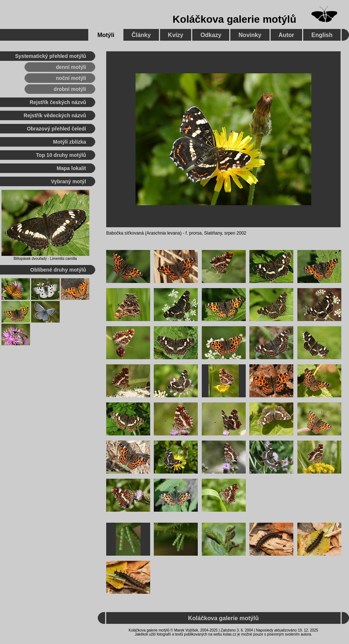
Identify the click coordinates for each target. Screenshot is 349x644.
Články (141, 35)
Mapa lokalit (71, 168)
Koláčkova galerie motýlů (234, 19)
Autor (287, 35)
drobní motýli (70, 89)
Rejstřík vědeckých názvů (55, 115)
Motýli (106, 35)
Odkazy (211, 35)
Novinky (250, 35)
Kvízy (176, 35)
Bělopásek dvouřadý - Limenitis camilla (45, 259)
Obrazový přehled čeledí (56, 129)
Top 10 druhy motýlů (61, 155)
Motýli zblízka (70, 142)
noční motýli (71, 78)
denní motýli (71, 67)
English (322, 35)
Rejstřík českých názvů (58, 102)
